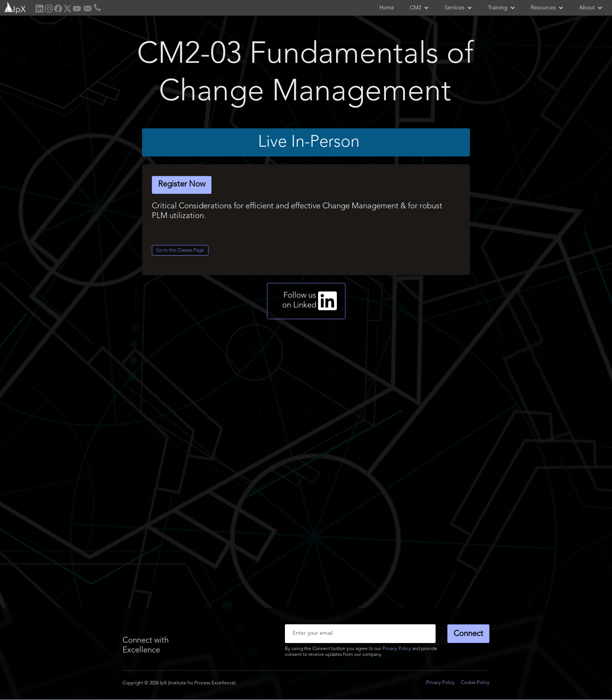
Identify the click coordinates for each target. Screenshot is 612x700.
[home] (14, 7)
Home (387, 8)
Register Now (182, 185)
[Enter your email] (360, 634)
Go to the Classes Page (180, 251)
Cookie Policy (475, 683)
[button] (419, 8)
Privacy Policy (397, 649)
